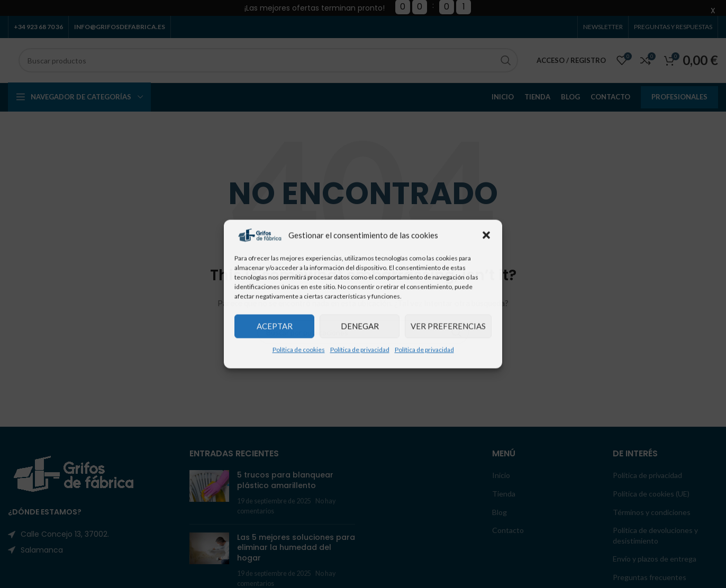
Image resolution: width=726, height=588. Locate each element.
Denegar (360, 326)
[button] (486, 235)
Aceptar (275, 326)
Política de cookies (299, 349)
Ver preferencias (448, 326)
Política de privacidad (360, 349)
